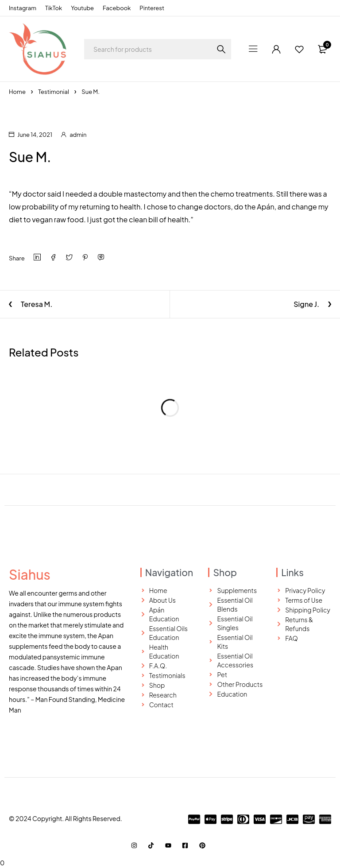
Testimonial (54, 92)
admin (78, 135)
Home (17, 92)
